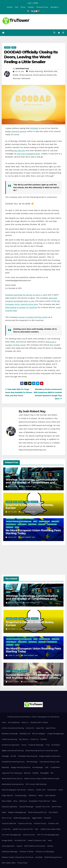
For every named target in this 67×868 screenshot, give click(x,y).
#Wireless (26, 78)
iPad (17, 7)
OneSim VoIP (41, 790)
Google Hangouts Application (50, 756)
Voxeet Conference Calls (37, 840)
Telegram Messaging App (17, 812)
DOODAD (7, 47)
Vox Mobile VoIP (20, 840)
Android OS (30, 728)
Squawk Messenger (26, 807)
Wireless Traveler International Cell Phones (18, 857)
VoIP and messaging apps (28, 154)
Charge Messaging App (55, 734)
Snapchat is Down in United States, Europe (29, 506)
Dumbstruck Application (11, 745)
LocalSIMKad (11, 518)
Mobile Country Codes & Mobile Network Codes (42, 779)
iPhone (23, 7)
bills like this (19, 151)
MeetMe (35, 773)
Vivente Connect (29, 835)
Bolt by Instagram (39, 734)
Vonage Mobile (7, 840)
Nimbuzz (31, 790)
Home (4, 722)
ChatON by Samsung (9, 739)
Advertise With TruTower (39, 722)
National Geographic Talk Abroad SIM (19, 521)
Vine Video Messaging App (11, 835)
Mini (52, 773)
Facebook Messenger (36, 745)
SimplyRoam (32, 524)
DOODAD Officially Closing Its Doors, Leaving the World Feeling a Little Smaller (31, 57)
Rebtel (41, 795)
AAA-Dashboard (14, 722)
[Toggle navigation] (63, 33)
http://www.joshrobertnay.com (32, 450)
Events (24, 745)
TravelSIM (42, 524)
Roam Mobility (11, 524)
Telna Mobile (53, 812)
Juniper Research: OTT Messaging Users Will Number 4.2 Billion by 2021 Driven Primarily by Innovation (33, 678)
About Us (25, 722)
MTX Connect (30, 518)
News (14, 47)
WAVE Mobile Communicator (35, 846)
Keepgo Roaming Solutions (21, 767)
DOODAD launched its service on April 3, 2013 (26, 295)
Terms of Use (7, 818)
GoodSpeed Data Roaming (28, 756)
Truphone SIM (52, 524)
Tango (4, 812)
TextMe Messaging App (22, 818)
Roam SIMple (22, 524)
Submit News (56, 807)
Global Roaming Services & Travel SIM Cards (42, 751)
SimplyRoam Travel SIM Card (39, 801)
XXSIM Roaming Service (53, 857)
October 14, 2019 (16, 629)
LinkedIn (56, 443)
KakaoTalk (5, 767)
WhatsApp (24, 671)
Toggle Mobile (37, 818)
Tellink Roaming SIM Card (37, 812)
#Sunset (17, 78)
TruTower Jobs (53, 823)
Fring (47, 745)
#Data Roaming (36, 71)
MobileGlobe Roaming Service (13, 784)
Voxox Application (8, 846)
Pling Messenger (21, 795)
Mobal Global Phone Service (12, 779)
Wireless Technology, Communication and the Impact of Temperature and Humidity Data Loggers (32, 482)
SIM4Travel (23, 801)
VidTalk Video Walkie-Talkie (50, 829)
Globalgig (5, 756)
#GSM (16, 75)
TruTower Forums (40, 823)
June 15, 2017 (14, 655)
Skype (54, 801)
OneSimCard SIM (44, 521)
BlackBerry (55, 7)
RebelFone (55, 521)
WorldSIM (10, 527)
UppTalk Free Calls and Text (23, 829)
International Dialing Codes (50, 762)
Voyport (19, 846)
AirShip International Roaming (13, 728)
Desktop (31, 7)
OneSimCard (52, 790)
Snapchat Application (10, 807)
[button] (54, 33)
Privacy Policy (22, 863)
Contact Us (34, 739)
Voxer (50, 840)
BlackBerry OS (25, 734)
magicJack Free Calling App (12, 773)
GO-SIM (13, 756)
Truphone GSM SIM (9, 823)
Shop (15, 801)
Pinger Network (7, 795)
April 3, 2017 (14, 682)
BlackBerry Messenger (10, 734)
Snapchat (34, 502)
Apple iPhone (51, 728)
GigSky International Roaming (13, 751)
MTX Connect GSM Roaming (36, 784)
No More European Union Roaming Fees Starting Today (33, 532)
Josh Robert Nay (22, 69)
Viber (37, 829)
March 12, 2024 (15, 603)
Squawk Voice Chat (43, 807)
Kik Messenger (38, 767)
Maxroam (20, 518)
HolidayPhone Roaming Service (13, 762)
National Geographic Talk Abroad (14, 790)
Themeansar (55, 717)
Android (10, 7)
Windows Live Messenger (45, 852)
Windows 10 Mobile (27, 852)
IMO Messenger (32, 762)
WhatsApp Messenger (10, 852)
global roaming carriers (16, 131)
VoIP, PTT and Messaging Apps (48, 835)
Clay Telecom (24, 739)
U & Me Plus (6, 829)
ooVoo (60, 790)
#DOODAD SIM (50, 71)
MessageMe (44, 773)
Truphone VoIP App (25, 823)
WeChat (50, 846)
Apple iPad (40, 728)
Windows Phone (42, 7)
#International (26, 75)
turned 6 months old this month (33, 317)
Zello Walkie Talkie (9, 863)
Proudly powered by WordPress (19, 717)
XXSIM (17, 527)
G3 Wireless (56, 745)
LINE (47, 767)
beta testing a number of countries (21, 307)
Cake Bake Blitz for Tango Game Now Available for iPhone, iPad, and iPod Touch (19, 392)
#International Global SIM (45, 75)
